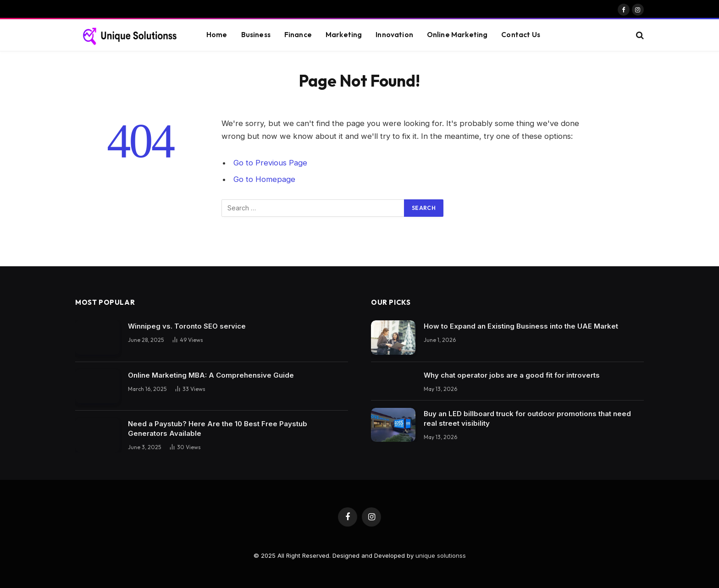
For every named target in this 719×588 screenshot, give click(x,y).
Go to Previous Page (270, 163)
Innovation (394, 35)
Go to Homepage (264, 179)
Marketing (344, 35)
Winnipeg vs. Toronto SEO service (187, 326)
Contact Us (521, 35)
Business (256, 35)
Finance (298, 35)
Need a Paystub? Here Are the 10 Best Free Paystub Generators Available (218, 429)
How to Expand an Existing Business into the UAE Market (521, 326)
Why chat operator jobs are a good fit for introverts (512, 375)
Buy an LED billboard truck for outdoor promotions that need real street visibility (527, 418)
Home (217, 35)
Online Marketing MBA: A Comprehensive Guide (211, 375)
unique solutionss (441, 555)
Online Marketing (457, 35)
